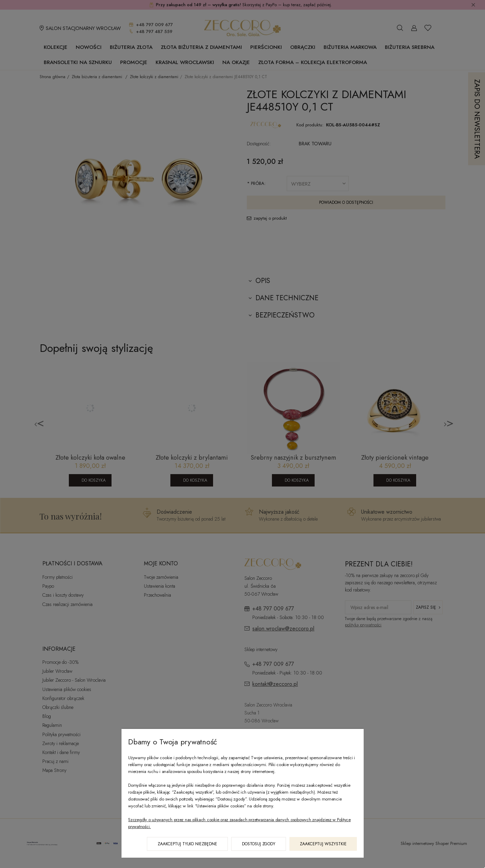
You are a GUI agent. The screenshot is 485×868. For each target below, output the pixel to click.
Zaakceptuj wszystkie (323, 844)
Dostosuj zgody (259, 844)
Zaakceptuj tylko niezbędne (187, 844)
